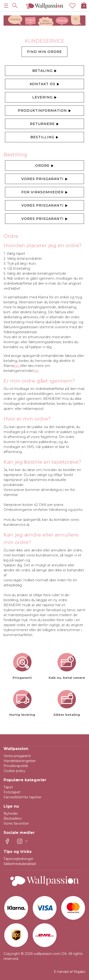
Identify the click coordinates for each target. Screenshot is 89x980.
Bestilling (44, 137)
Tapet (8, 787)
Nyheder (11, 814)
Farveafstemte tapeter (23, 797)
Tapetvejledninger (19, 859)
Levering (45, 97)
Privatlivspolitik (16, 766)
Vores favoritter (16, 823)
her (17, 366)
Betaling (45, 71)
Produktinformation (44, 111)
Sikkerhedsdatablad (20, 864)
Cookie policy (14, 771)
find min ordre (44, 52)
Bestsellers (13, 818)
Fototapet (12, 792)
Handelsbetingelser (20, 761)
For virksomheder (45, 192)
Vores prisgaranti (45, 179)
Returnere (44, 124)
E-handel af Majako (70, 972)
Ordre (44, 166)
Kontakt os (45, 84)
